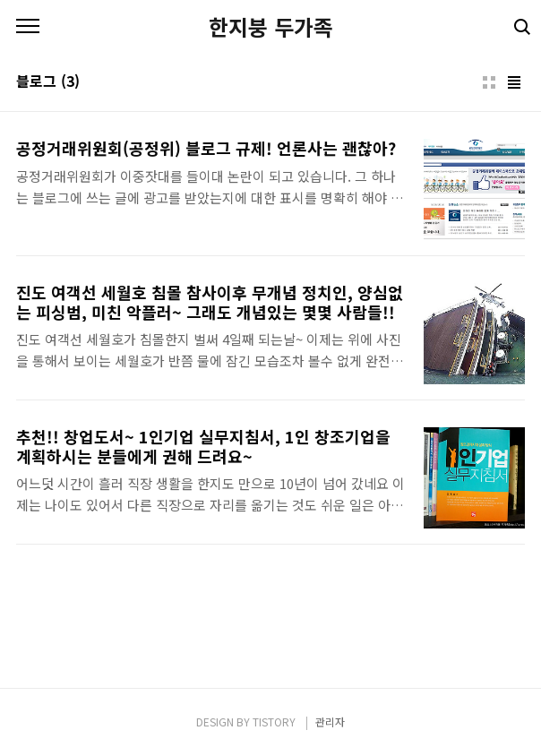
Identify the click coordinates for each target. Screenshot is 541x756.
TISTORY (274, 722)
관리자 (330, 722)
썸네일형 (489, 82)
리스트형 (514, 82)
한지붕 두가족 (271, 27)
